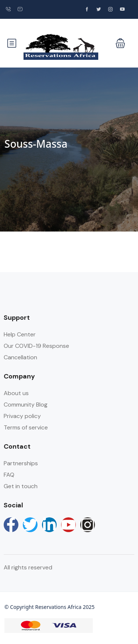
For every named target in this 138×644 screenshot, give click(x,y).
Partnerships (21, 463)
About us (16, 393)
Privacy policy (22, 416)
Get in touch (21, 486)
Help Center (20, 334)
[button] (120, 43)
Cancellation (20, 357)
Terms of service (26, 427)
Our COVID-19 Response (36, 346)
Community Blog (26, 405)
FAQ (9, 475)
